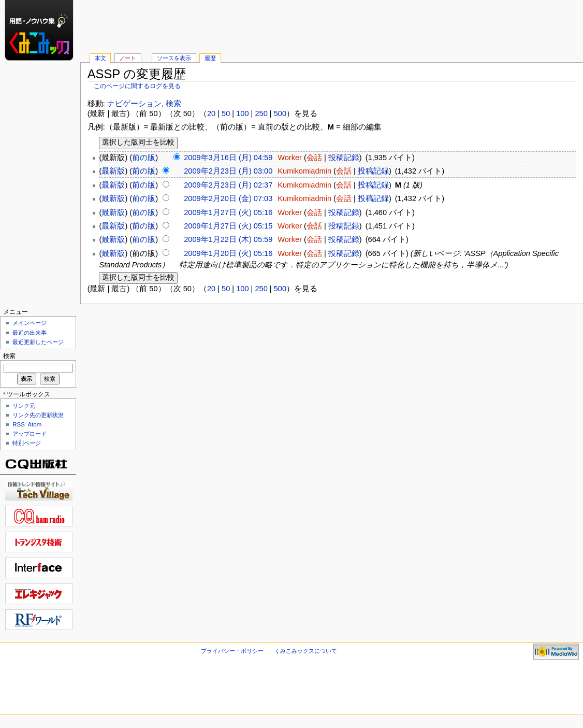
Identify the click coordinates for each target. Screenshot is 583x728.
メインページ (30, 323)
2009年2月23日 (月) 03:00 (228, 171)
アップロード (30, 434)
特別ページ (27, 443)
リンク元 (24, 406)
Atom (35, 424)
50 (226, 113)
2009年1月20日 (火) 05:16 (228, 253)
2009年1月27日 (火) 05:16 (228, 212)
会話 (314, 158)
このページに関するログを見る (137, 86)
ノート (128, 58)
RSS (19, 424)
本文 (100, 58)
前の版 (144, 158)
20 (211, 113)
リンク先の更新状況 (38, 415)
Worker (290, 158)
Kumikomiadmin (304, 171)
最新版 (113, 171)
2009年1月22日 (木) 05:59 (228, 239)
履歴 (210, 58)
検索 (173, 104)
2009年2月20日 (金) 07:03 (228, 198)
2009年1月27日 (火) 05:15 (228, 226)
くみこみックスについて (306, 651)
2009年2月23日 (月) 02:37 (228, 185)
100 (242, 113)
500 (280, 113)
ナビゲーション (134, 104)
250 (261, 113)
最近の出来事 (30, 333)
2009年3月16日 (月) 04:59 (228, 158)
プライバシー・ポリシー (232, 651)
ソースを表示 (174, 58)
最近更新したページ (38, 342)
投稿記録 (344, 158)
